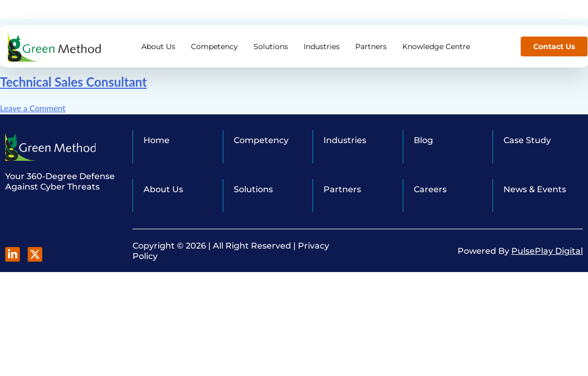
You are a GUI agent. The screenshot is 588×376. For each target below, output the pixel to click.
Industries (322, 37)
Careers (430, 189)
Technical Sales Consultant (73, 82)
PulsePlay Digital (547, 251)
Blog (423, 140)
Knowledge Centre (436, 37)
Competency (214, 37)
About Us (158, 37)
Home (157, 140)
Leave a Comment (33, 108)
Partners (371, 37)
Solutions (271, 37)
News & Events (535, 189)
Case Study (527, 140)
